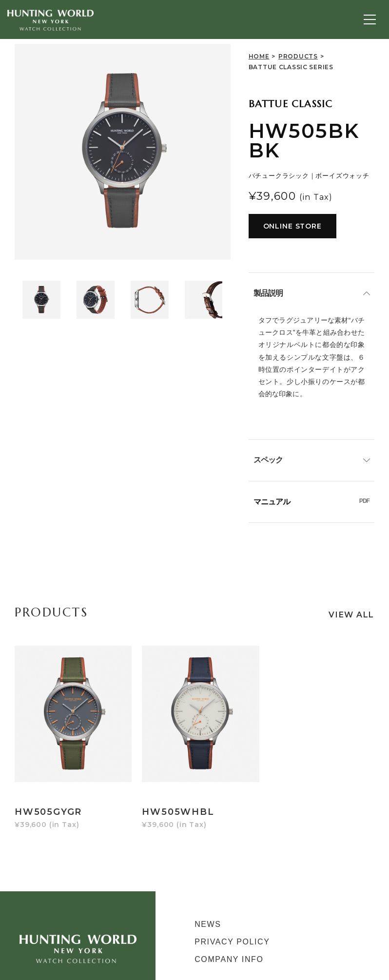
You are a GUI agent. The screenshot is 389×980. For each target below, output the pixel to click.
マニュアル (311, 502)
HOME (259, 56)
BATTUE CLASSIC (291, 104)
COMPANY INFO (229, 938)
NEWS (208, 903)
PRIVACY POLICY (232, 920)
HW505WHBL (171, 790)
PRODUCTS (298, 56)
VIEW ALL (351, 615)
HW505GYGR (48, 790)
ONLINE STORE (292, 226)
